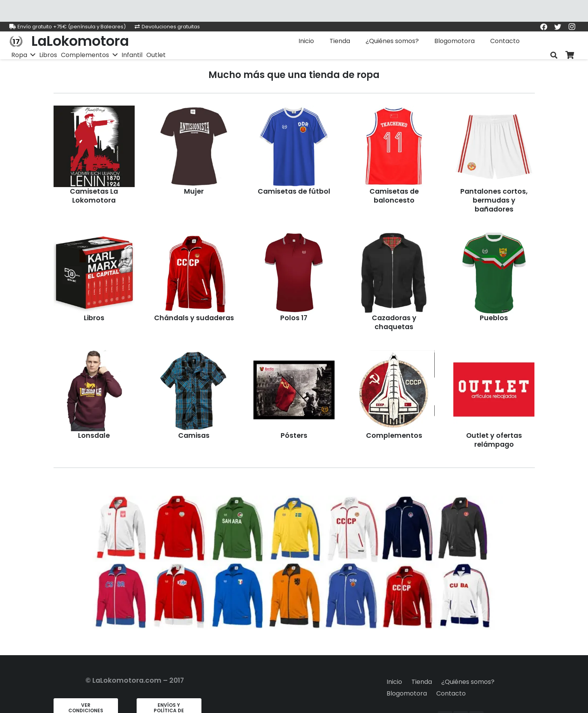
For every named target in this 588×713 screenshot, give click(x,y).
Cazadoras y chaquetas (394, 322)
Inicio (394, 682)
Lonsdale (94, 435)
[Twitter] (558, 27)
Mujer (194, 191)
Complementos (394, 435)
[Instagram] (572, 27)
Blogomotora (407, 693)
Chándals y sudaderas (194, 318)
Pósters (294, 435)
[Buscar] (554, 55)
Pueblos (494, 318)
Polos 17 (294, 318)
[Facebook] (544, 27)
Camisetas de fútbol (294, 191)
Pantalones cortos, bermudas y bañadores (494, 200)
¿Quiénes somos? (468, 682)
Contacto (451, 693)
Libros (94, 318)
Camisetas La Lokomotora (94, 196)
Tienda (422, 682)
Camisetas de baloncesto (394, 196)
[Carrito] (570, 55)
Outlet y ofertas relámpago (494, 440)
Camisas (194, 435)
